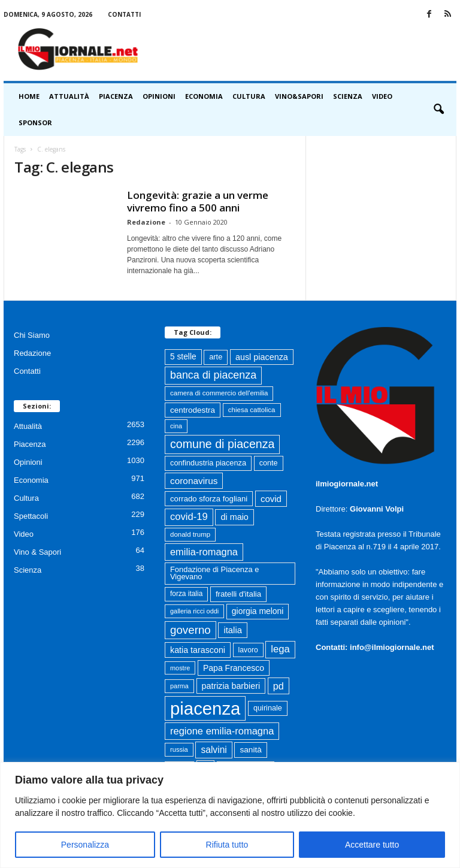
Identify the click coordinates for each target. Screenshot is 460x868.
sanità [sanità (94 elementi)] (250, 750)
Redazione (146, 222)
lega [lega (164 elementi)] (280, 649)
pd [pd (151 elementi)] (279, 686)
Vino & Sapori (37, 552)
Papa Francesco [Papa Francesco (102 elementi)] (234, 668)
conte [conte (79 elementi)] (269, 463)
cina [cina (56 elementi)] (176, 426)
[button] (438, 110)
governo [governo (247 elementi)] (190, 630)
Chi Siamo (32, 335)
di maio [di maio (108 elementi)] (234, 517)
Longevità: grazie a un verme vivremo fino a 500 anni (198, 201)
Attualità (69, 96)
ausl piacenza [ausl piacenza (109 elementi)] (262, 357)
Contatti (124, 14)
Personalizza (85, 845)
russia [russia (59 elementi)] (179, 749)
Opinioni (159, 96)
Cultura (249, 96)
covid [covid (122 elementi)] (271, 499)
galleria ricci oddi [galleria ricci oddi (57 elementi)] (194, 611)
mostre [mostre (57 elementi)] (180, 668)
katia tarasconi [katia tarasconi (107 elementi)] (198, 650)
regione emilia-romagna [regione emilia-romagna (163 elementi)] (222, 731)
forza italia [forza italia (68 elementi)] (186, 594)
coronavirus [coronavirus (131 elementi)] (194, 481)
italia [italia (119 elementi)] (233, 630)
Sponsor (35, 123)
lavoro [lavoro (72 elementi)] (248, 650)
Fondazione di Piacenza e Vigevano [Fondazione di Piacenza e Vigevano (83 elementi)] (214, 573)
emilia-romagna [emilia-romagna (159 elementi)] (204, 552)
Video (382, 96)
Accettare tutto (372, 845)
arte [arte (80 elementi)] (216, 357)
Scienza (348, 96)
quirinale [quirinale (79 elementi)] (268, 708)
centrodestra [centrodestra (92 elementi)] (193, 410)
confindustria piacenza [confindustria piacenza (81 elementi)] (208, 463)
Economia (204, 96)
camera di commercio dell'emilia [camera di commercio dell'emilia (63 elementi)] (219, 393)
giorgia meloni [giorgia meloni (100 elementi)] (258, 611)
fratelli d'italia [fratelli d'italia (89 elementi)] (238, 594)
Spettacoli (31, 516)
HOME (29, 96)
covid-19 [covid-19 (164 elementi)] (189, 517)
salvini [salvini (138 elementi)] (214, 750)
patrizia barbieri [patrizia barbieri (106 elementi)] (231, 686)
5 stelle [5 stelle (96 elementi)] (183, 357)
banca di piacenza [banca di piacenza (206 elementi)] (213, 375)
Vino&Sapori (299, 96)
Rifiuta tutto (227, 845)
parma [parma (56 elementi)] (179, 686)
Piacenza (116, 96)
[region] (230, 815)
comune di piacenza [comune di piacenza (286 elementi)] (222, 444)
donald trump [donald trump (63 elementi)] (190, 534)
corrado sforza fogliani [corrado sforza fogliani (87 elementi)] (209, 499)
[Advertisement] (304, 49)
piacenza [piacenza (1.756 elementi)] (205, 708)
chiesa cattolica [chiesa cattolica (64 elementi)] (252, 410)
